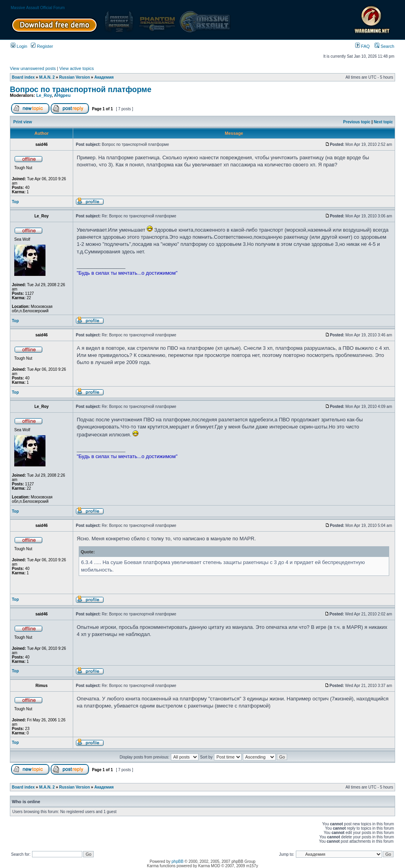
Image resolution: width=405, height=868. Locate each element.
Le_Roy (44, 95)
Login (19, 46)
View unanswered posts (33, 68)
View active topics (77, 68)
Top (15, 202)
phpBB (178, 861)
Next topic (383, 122)
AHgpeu (62, 95)
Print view (23, 122)
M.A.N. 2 (47, 77)
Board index (23, 77)
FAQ (362, 46)
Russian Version (75, 77)
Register (42, 46)
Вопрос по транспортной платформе (81, 89)
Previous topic (357, 122)
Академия (104, 77)
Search (384, 46)
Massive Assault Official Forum (38, 8)
